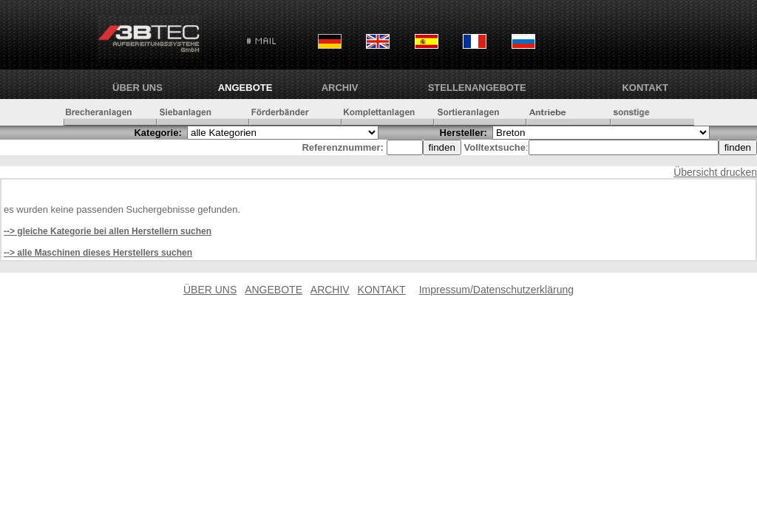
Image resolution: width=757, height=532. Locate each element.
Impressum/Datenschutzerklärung (496, 290)
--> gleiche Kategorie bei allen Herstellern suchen (108, 231)
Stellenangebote (477, 88)
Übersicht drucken (715, 172)
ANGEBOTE (245, 88)
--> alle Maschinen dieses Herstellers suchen (98, 253)
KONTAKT (645, 88)
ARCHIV (340, 88)
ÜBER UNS (138, 88)
